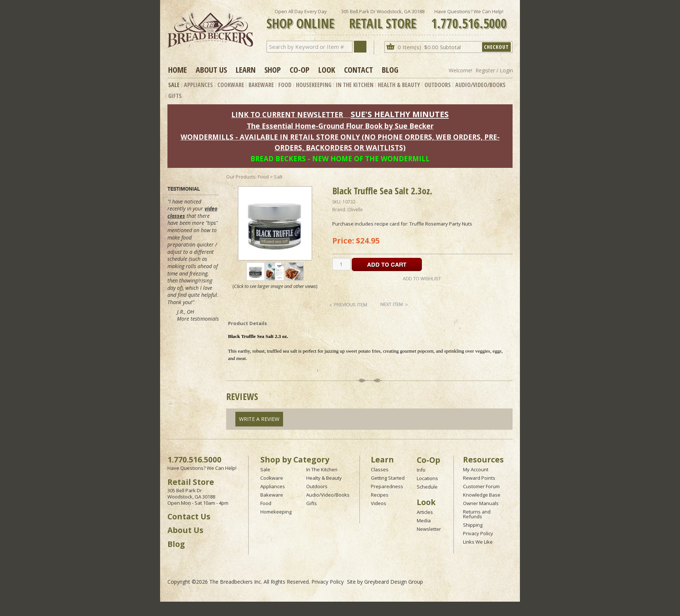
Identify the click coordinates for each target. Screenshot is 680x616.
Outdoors (438, 85)
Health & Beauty (399, 85)
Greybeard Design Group (394, 582)
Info (421, 470)
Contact (359, 69)
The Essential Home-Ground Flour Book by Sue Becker (340, 126)
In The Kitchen (355, 85)
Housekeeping (314, 85)
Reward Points (479, 478)
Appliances (198, 85)
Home (178, 69)
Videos (379, 503)
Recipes (380, 495)
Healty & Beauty (324, 478)
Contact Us (189, 516)
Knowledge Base (482, 495)
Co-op (300, 69)
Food (285, 85)
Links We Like (478, 542)
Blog (390, 69)
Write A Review (259, 419)
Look (327, 69)
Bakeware (261, 85)
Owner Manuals (481, 503)
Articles (425, 512)
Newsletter (429, 529)
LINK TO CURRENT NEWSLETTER (287, 114)
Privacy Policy (478, 533)
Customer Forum (481, 486)
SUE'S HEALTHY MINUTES (400, 114)
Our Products (241, 177)
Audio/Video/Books (480, 85)
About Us (211, 69)
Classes (380, 469)
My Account (476, 469)
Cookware (231, 85)
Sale (174, 85)
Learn (246, 69)
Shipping (473, 525)
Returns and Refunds (477, 514)
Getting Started (388, 478)
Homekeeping (276, 512)
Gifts (175, 96)
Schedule (427, 487)
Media (424, 520)
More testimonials (198, 319)
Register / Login (494, 70)
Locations (427, 478)
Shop (273, 69)
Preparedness (387, 486)
